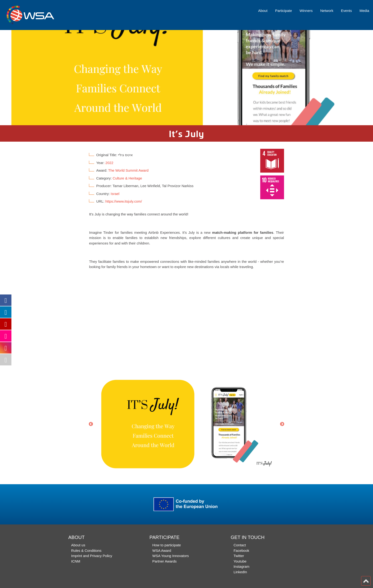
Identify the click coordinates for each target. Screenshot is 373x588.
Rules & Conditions (86, 551)
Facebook (241, 551)
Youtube (240, 561)
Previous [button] (91, 424)
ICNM (76, 561)
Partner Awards (164, 561)
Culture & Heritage (127, 178)
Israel (115, 194)
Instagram (242, 566)
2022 (109, 163)
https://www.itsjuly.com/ (124, 201)
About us (78, 545)
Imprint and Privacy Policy (92, 556)
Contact (240, 545)
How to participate (167, 545)
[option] (186, 78)
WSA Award (162, 551)
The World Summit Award (128, 170)
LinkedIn (240, 572)
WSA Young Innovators (170, 556)
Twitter (239, 556)
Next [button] (282, 424)
